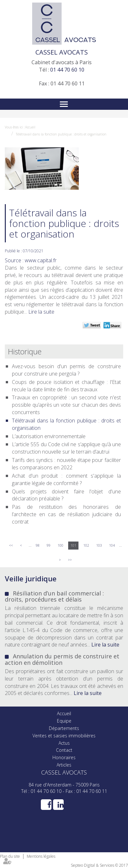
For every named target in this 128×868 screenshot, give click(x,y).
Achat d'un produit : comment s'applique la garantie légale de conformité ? (66, 479)
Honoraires (64, 757)
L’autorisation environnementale (49, 436)
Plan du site (10, 856)
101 (73, 545)
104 (112, 545)
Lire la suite (41, 312)
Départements (64, 728)
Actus (64, 743)
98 (38, 545)
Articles (64, 765)
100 (60, 545)
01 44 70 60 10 (67, 70)
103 (99, 545)
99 (49, 545)
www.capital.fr (41, 260)
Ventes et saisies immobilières (64, 736)
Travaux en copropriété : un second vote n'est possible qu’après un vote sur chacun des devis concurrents (66, 405)
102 (86, 545)
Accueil (30, 127)
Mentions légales (41, 856)
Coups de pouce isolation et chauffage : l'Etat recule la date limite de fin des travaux (66, 386)
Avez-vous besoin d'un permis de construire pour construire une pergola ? (66, 370)
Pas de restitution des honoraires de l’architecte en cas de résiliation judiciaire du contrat (66, 514)
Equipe (64, 721)
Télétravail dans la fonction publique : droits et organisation (61, 134)
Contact (64, 750)
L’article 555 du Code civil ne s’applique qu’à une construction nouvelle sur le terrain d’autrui (66, 448)
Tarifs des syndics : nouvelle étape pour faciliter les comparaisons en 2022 (66, 464)
